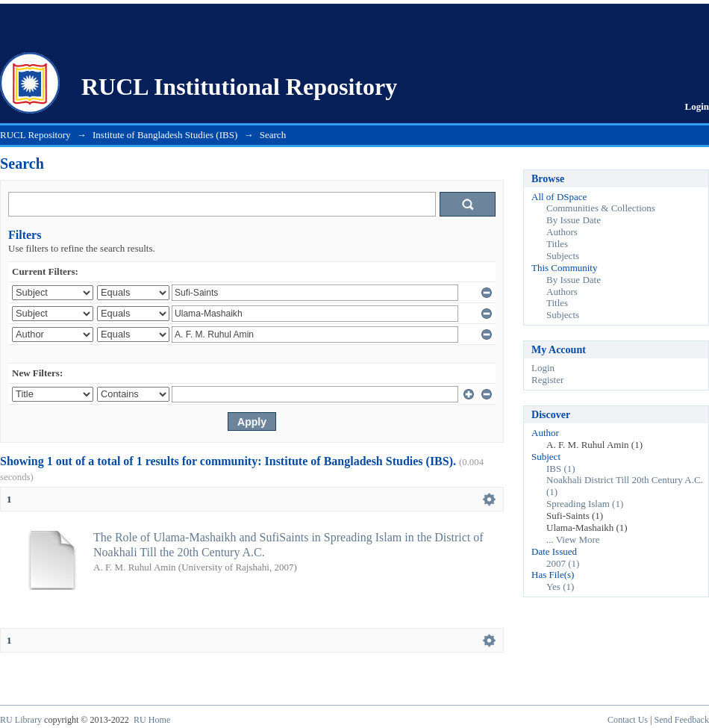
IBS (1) (561, 469)
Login (697, 106)
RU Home (152, 720)
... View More (573, 539)
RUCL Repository (35, 135)
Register (547, 380)
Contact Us (628, 720)
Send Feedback (682, 720)
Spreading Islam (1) (585, 504)
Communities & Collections (601, 208)
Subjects (563, 256)
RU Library (21, 720)
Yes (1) (560, 587)
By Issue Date (574, 220)
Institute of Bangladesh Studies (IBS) (165, 135)
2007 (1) (563, 563)
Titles (557, 244)
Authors (562, 232)
